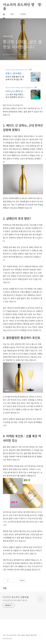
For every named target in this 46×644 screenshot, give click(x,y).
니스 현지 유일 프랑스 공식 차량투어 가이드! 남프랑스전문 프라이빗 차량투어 (15, 96)
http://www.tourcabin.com (17, 70)
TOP (41, 636)
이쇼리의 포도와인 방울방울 (22, 5)
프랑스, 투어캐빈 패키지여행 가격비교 (15, 73)
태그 (13, 14)
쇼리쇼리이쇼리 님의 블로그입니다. (15, 600)
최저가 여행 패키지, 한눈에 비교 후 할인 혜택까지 (15, 78)
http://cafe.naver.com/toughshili (19, 87)
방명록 (23, 14)
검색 (36, 5)
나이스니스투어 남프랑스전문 (15, 91)
